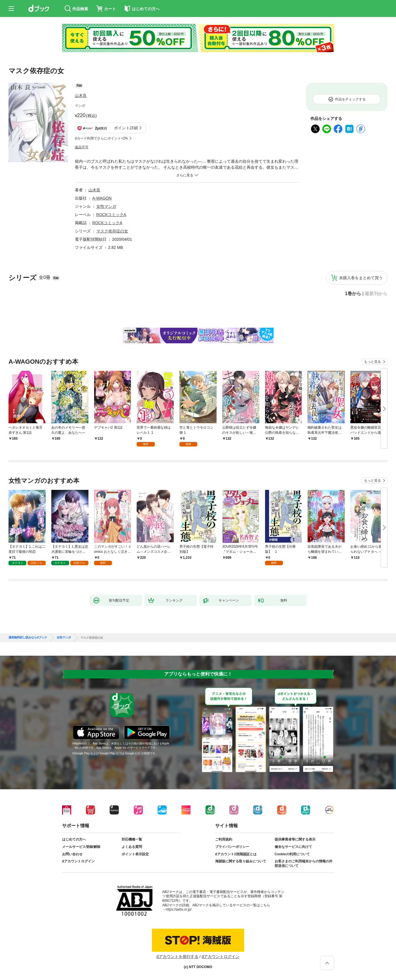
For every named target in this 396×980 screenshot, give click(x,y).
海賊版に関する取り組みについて (241, 861)
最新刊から (376, 294)
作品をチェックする (350, 99)
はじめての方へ (74, 839)
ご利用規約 (224, 839)
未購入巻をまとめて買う (361, 278)
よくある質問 (132, 847)
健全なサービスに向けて (293, 847)
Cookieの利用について (292, 854)
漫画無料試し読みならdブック (28, 638)
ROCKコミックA (111, 215)
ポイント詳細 (126, 128)
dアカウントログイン (78, 861)
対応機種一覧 (132, 839)
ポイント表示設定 (135, 854)
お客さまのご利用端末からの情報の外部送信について (304, 863)
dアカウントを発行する (177, 956)
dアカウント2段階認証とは (236, 854)
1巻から (353, 294)
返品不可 (82, 147)
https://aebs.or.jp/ (179, 909)
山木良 (81, 96)
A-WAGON (102, 198)
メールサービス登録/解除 (81, 847)
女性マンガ (106, 206)
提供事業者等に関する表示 (295, 839)
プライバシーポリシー (232, 847)
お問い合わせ (72, 854)
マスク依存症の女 (112, 231)
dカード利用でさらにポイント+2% (101, 138)
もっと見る (372, 362)
